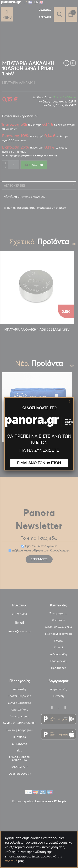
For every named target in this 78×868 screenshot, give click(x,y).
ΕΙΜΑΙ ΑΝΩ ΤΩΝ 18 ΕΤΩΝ (39, 463)
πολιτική (11, 861)
